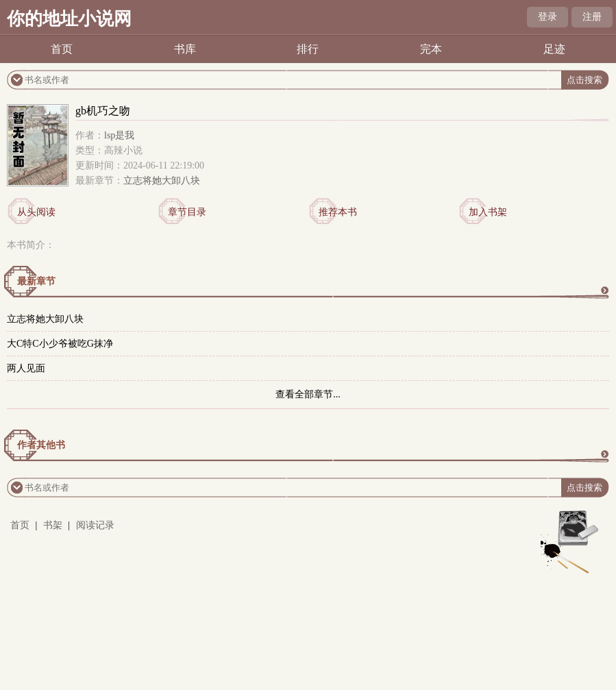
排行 (308, 49)
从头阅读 (36, 212)
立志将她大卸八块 (162, 181)
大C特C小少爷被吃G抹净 (60, 344)
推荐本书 (338, 212)
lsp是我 (119, 135)
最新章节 (36, 281)
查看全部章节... (308, 394)
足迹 (554, 49)
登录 (547, 17)
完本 (431, 49)
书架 (53, 525)
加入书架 (488, 212)
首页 (62, 49)
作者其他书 (41, 445)
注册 (592, 17)
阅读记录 (95, 525)
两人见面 (26, 368)
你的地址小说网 (69, 19)
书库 (185, 49)
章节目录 (187, 212)
